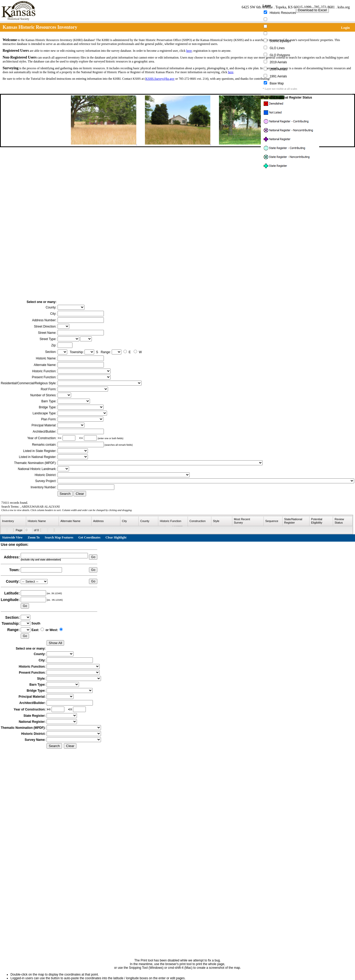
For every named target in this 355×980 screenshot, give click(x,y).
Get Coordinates (89, 537)
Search (65, 494)
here (189, 51)
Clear (80, 494)
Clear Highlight (116, 537)
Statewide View (12, 537)
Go (93, 557)
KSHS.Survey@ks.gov (160, 79)
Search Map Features (59, 537)
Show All (55, 643)
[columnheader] (13, 521)
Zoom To (34, 537)
